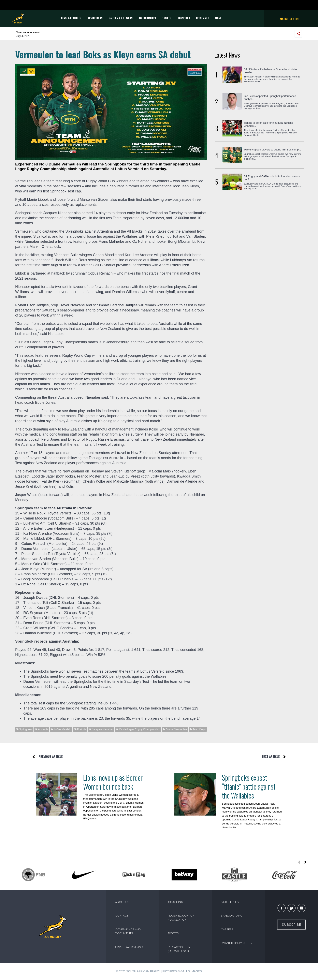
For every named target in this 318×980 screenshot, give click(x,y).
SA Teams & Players (121, 18)
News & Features (71, 18)
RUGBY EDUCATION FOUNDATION (181, 918)
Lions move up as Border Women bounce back (113, 782)
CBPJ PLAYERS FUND (129, 947)
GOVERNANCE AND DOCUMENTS (128, 931)
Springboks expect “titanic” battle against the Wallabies (249, 786)
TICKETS (167, 18)
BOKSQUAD (184, 18)
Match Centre (289, 19)
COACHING (175, 902)
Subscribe (291, 925)
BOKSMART (203, 18)
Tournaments (147, 18)
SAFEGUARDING (232, 916)
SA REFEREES (230, 902)
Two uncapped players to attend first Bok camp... (272, 150)
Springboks (95, 18)
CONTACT (122, 916)
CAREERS (227, 929)
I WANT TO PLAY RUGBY (237, 943)
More (218, 18)
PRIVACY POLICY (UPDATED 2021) (179, 949)
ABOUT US (122, 902)
